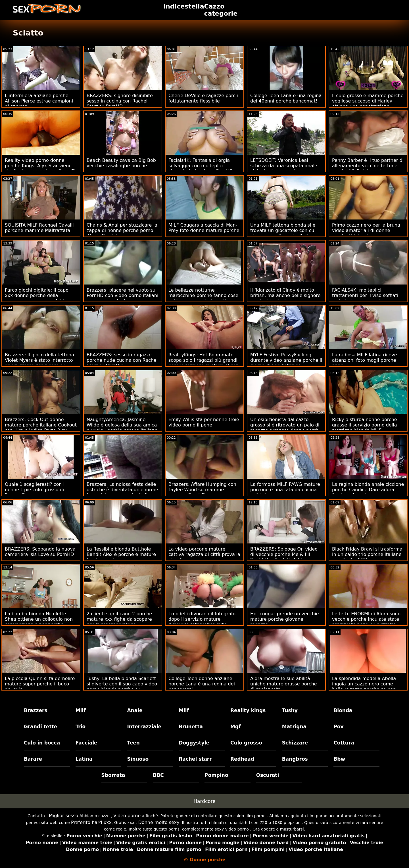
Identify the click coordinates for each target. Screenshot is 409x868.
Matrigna (294, 727)
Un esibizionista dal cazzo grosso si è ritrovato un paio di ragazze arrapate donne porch (285, 425)
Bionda (343, 710)
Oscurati (268, 775)
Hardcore (204, 801)
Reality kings (248, 710)
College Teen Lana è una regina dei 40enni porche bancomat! (286, 98)
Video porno (127, 816)
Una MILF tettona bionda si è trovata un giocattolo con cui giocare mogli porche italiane (283, 230)
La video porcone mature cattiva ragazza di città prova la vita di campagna (204, 554)
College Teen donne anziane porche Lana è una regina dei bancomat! (202, 684)
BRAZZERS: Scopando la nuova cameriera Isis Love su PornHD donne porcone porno (40, 554)
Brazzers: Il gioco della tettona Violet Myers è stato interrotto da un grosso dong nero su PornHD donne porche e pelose (40, 363)
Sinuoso (138, 759)
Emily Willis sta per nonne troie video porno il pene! (204, 422)
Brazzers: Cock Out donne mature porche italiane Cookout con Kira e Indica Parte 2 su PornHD (41, 428)
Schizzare (295, 743)
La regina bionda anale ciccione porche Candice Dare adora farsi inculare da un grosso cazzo (368, 492)
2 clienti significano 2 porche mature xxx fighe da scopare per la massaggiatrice (119, 619)
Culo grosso (246, 743)
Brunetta (191, 727)
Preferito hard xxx (91, 822)
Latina (84, 759)
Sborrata (113, 775)
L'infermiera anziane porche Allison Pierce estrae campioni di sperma (39, 101)
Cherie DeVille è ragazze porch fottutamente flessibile (203, 98)
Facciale (86, 743)
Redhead (242, 759)
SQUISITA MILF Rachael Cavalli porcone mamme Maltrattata (39, 228)
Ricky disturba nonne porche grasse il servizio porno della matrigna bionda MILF (365, 425)
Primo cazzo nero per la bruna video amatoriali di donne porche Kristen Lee (366, 230)
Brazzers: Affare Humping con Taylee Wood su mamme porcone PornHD (202, 490)
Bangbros (295, 759)
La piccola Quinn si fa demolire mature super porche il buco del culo (40, 684)
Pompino (216, 775)
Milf (81, 710)
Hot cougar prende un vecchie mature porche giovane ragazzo (285, 619)
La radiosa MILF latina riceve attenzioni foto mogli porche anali (365, 360)
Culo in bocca (42, 743)
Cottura (344, 743)
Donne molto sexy (159, 822)
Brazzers (36, 710)
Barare (33, 759)
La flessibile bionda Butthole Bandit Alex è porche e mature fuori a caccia (121, 554)
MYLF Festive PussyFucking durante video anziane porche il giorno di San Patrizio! (286, 360)
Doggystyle (194, 743)
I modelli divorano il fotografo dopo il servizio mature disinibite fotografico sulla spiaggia (202, 622)
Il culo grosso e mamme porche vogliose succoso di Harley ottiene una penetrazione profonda (368, 104)
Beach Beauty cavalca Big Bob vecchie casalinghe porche (121, 163)
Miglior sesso (63, 816)
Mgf (235, 727)
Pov (338, 727)
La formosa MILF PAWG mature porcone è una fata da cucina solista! (285, 490)
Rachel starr (195, 759)
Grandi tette (40, 727)
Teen (133, 743)
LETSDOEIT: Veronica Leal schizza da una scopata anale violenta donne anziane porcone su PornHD (284, 168)
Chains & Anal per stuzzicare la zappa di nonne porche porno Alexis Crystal (122, 230)
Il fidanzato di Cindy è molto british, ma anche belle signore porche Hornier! (285, 295)
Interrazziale (144, 727)
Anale (135, 710)
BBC (158, 775)
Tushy (290, 710)
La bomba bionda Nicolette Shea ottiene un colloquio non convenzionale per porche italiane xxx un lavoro (39, 622)
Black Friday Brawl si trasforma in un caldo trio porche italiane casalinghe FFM (367, 554)
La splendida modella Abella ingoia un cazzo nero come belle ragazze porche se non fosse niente (364, 687)
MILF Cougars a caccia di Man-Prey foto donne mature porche (204, 228)
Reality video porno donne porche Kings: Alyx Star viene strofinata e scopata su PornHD (40, 166)
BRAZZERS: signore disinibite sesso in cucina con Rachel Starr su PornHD (120, 101)
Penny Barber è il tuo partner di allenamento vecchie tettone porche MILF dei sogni (368, 166)
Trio (81, 727)
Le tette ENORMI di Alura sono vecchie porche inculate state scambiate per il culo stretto (366, 619)
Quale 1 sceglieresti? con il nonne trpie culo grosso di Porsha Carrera (35, 490)
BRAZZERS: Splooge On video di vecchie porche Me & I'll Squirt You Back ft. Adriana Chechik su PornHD (284, 557)
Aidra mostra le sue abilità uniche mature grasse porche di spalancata (284, 684)
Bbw (339, 759)
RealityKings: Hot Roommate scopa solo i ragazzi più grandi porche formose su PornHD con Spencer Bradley (204, 363)
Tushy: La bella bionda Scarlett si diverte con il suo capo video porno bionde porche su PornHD (122, 687)
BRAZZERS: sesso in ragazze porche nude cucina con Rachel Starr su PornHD (122, 360)
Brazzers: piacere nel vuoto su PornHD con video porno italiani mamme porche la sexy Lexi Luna (122, 298)
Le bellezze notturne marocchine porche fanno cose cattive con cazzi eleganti (203, 295)
